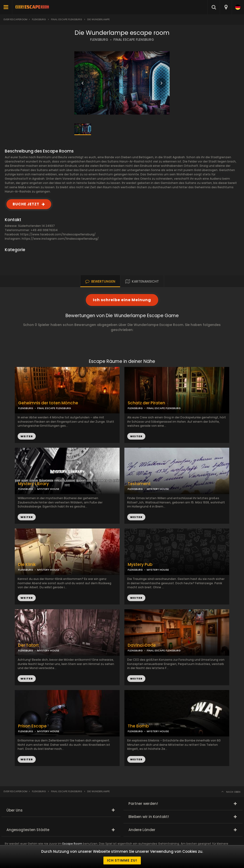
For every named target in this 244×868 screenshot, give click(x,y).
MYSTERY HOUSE (158, 489)
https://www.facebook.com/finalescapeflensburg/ (58, 234)
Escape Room (72, 844)
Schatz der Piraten (146, 403)
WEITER (136, 436)
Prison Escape (32, 726)
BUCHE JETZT (26, 204)
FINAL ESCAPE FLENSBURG (134, 40)
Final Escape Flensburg (66, 19)
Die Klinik (27, 565)
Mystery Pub (140, 565)
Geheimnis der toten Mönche (48, 403)
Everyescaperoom (15, 19)
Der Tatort (28, 645)
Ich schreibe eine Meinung (122, 300)
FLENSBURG (99, 40)
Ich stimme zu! (122, 860)
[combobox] (226, 7)
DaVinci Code (142, 645)
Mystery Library (33, 484)
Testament (139, 484)
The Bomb (138, 726)
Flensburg (39, 19)
